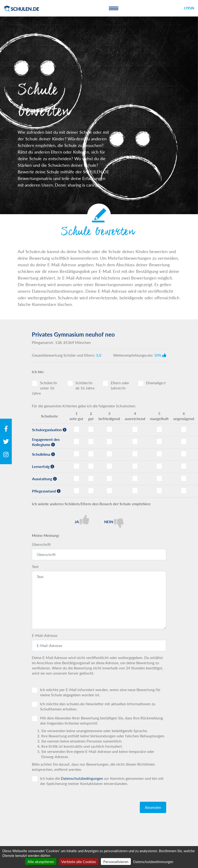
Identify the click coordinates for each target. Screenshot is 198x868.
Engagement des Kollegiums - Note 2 (91, 442)
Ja (82, 520)
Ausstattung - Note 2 (91, 478)
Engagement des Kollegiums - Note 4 (135, 442)
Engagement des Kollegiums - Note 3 (109, 442)
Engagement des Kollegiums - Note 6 (184, 442)
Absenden (153, 807)
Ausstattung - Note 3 (109, 478)
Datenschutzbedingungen (82, 778)
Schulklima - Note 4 (135, 454)
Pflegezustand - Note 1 (76, 491)
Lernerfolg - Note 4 (135, 466)
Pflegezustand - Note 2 (91, 491)
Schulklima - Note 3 (109, 454)
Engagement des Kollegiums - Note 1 (76, 442)
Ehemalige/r (156, 383)
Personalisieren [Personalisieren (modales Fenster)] (116, 862)
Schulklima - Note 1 (76, 454)
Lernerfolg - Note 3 (109, 466)
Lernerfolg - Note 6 (184, 466)
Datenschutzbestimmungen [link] (153, 862)
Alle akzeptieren (41, 862)
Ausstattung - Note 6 (184, 478)
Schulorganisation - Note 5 (159, 429)
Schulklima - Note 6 (184, 454)
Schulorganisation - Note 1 (76, 429)
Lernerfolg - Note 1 (76, 466)
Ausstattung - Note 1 (76, 478)
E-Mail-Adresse (45, 635)
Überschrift (41, 544)
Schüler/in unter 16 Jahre (44, 388)
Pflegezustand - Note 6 (184, 491)
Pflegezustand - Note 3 (109, 491)
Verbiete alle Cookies (79, 862)
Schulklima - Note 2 (91, 454)
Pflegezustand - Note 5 (159, 491)
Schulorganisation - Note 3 (109, 429)
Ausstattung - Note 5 (159, 478)
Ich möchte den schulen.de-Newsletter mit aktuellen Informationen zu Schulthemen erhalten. (98, 706)
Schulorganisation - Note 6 (184, 429)
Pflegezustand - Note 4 (135, 491)
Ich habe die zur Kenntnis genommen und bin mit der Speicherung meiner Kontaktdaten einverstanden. (102, 781)
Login (189, 8)
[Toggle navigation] (114, 8)
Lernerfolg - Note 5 (159, 466)
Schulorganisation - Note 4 (135, 429)
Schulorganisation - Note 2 (91, 429)
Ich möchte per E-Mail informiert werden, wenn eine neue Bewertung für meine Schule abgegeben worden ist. (100, 692)
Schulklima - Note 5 (159, 454)
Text (35, 566)
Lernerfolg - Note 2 (91, 466)
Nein (114, 521)
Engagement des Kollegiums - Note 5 (159, 442)
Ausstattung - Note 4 (135, 478)
